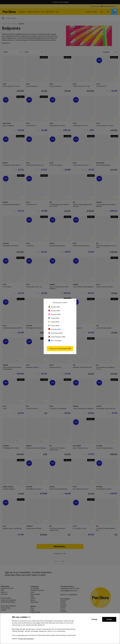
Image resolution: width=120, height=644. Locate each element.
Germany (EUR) (54, 329)
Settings (94, 619)
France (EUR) (54, 326)
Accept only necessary (26, 639)
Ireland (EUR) (54, 322)
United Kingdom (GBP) (57, 337)
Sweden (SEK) (54, 307)
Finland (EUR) (54, 318)
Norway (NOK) (54, 311)
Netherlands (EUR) (55, 333)
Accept (109, 619)
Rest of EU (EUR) (55, 341)
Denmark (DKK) (54, 314)
